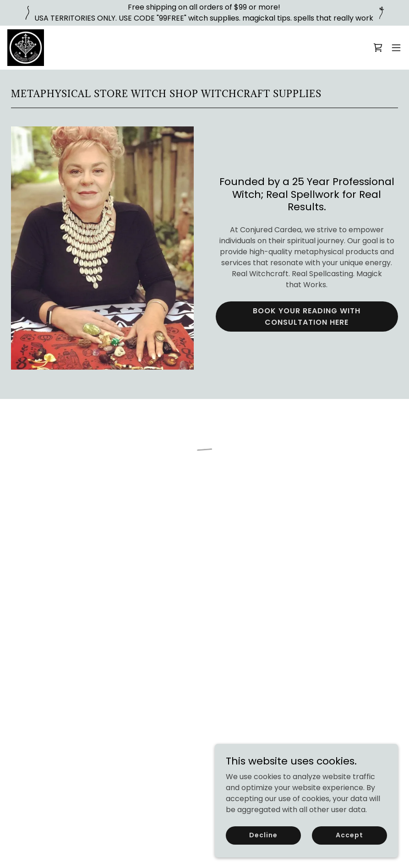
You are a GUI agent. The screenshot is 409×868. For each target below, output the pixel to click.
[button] (378, 48)
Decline (263, 835)
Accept (349, 835)
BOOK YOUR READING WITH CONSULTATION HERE (307, 317)
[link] (26, 48)
